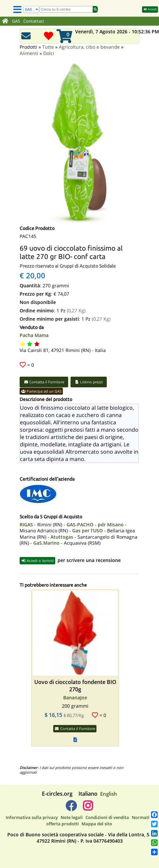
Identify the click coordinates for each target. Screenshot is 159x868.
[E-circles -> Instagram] (88, 808)
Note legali (72, 817)
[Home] (5, 21)
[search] (66, 9)
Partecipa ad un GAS (41, 391)
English (109, 794)
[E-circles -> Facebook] (71, 808)
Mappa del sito (97, 824)
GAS (16, 21)
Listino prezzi (89, 382)
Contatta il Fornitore (44, 382)
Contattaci (34, 21)
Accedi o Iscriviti (37, 560)
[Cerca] (31, 9)
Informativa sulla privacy (32, 817)
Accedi (150, 9)
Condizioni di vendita (107, 817)
